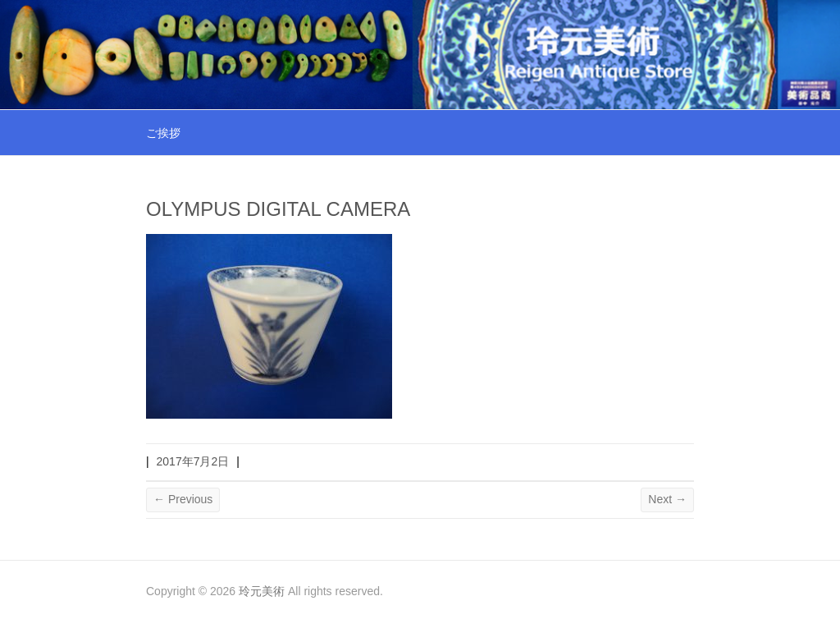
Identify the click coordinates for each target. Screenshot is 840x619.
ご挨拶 (163, 133)
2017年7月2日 (193, 461)
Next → (667, 499)
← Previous (183, 499)
